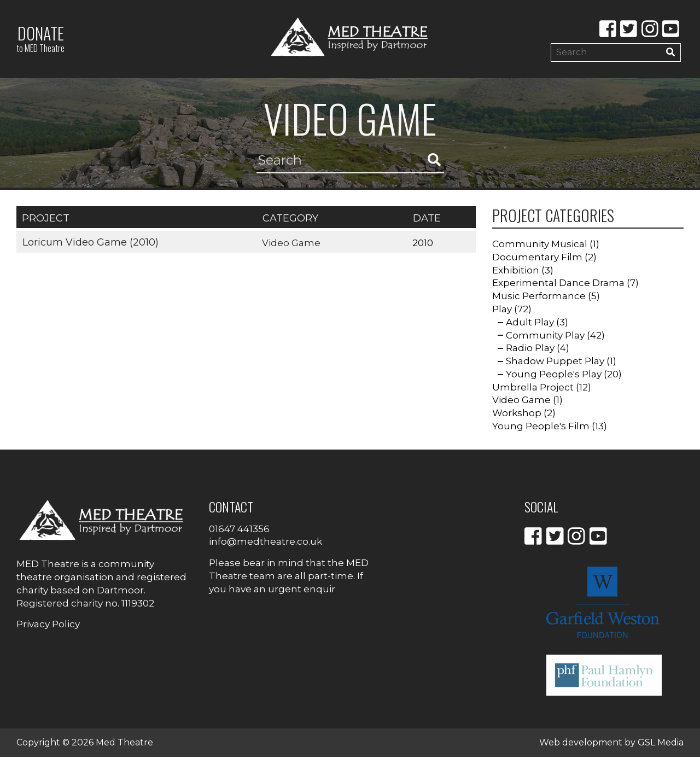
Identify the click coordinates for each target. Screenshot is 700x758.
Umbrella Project (533, 388)
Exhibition (516, 271)
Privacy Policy (48, 625)
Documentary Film (537, 258)
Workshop (517, 414)
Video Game (292, 243)
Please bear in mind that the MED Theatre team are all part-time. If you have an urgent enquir (289, 577)
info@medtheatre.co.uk (266, 543)
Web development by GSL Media (611, 744)
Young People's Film (541, 427)
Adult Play (530, 323)
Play (502, 310)
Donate (40, 38)
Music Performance (539, 297)
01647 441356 (239, 529)
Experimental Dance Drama (558, 284)
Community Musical (540, 244)
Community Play (545, 336)
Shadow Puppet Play (555, 362)
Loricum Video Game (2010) (90, 243)
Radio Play (530, 349)
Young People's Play (554, 375)
